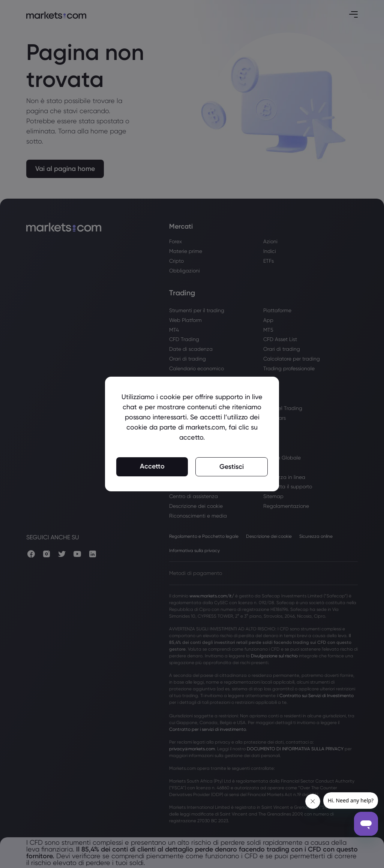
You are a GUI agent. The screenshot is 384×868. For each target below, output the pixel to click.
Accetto (152, 466)
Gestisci (232, 467)
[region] (192, 434)
